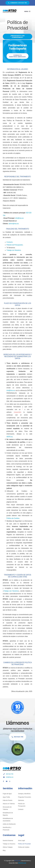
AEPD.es (10, 437)
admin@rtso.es (14, 224)
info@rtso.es (19, 218)
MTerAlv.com (22, 863)
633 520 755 (10, 774)
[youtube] (7, 781)
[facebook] (3, 781)
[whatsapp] (10, 781)
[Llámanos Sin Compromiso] (18, 738)
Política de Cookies (13, 518)
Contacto (10, 242)
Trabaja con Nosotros (14, 250)
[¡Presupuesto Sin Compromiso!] (17, 37)
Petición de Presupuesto (15, 245)
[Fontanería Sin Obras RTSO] (10, 10)
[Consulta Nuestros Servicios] (17, 56)
